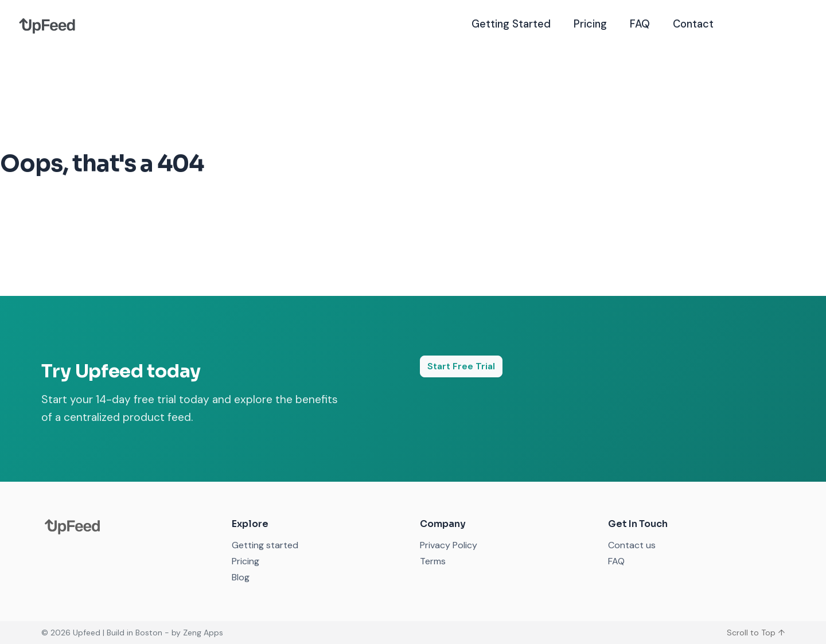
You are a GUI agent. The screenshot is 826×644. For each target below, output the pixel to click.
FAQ (640, 25)
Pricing (590, 25)
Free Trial (769, 24)
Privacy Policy (449, 545)
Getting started (265, 545)
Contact (693, 25)
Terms (433, 561)
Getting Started (511, 25)
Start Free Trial (461, 366)
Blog (241, 577)
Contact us (632, 545)
